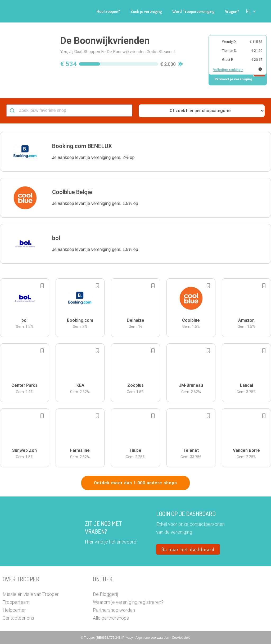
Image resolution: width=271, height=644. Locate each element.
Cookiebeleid (181, 638)
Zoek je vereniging (146, 11)
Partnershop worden (114, 610)
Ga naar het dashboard (188, 549)
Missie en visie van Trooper (31, 594)
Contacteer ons (18, 618)
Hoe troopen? (108, 11)
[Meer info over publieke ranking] (260, 69)
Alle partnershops (111, 618)
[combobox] (69, 111)
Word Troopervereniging (193, 11)
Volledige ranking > (228, 70)
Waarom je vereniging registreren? (128, 602)
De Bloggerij (105, 594)
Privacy (128, 638)
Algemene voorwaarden (153, 638)
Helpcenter (14, 610)
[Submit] (13, 111)
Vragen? (232, 11)
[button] (251, 11)
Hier (89, 542)
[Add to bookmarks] (42, 286)
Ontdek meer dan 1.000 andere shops (135, 483)
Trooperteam (16, 602)
